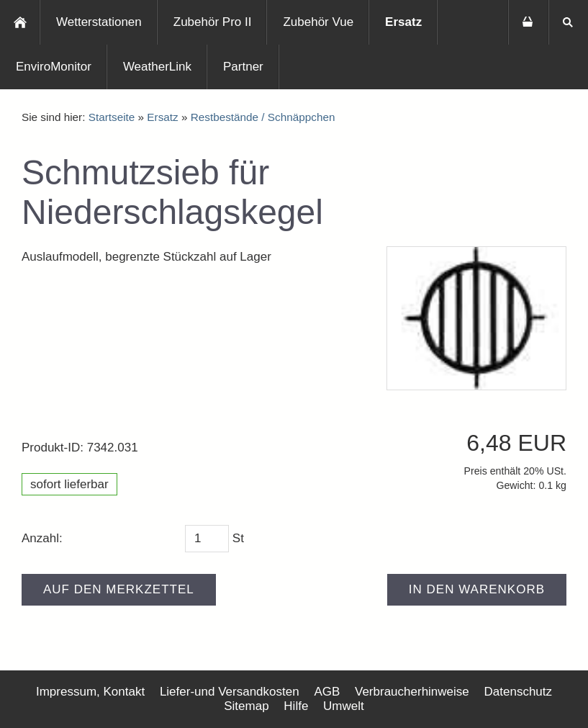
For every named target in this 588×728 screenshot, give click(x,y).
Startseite (112, 117)
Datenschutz (519, 692)
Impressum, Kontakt (90, 692)
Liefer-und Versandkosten (230, 692)
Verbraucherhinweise (412, 692)
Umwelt (344, 706)
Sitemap (246, 706)
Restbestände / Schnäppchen (263, 117)
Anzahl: (42, 538)
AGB (327, 692)
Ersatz (162, 117)
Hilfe (296, 706)
